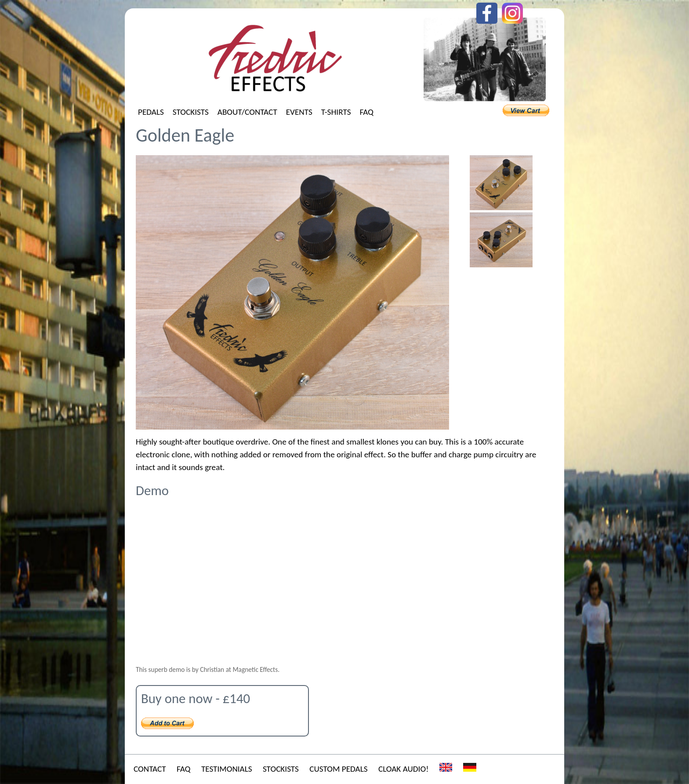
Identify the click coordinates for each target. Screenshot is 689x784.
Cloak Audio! (403, 769)
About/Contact (247, 112)
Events (299, 112)
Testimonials (227, 769)
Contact (150, 769)
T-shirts (336, 112)
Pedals (151, 112)
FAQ (366, 112)
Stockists (191, 112)
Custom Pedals (338, 769)
